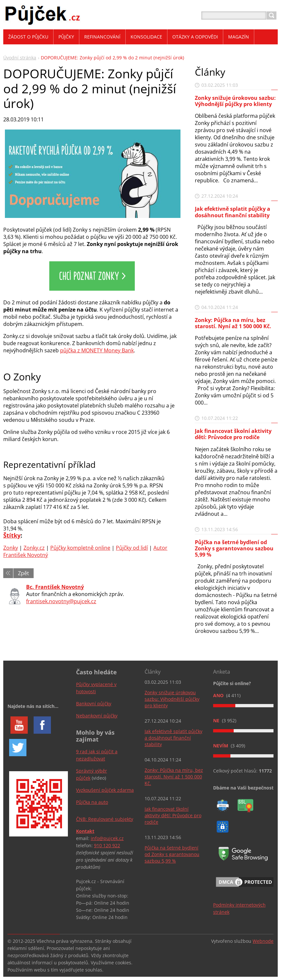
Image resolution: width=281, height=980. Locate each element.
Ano (219, 695)
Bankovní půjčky (94, 704)
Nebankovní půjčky (97, 716)
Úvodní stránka (20, 58)
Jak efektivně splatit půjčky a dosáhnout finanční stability (233, 212)
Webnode (263, 941)
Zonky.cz (34, 548)
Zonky (11, 548)
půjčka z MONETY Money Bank (97, 350)
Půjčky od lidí (132, 548)
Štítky (12, 535)
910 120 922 (107, 845)
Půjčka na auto (92, 802)
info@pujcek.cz (107, 838)
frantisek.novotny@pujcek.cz (61, 601)
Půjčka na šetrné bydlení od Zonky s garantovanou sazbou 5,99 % (234, 548)
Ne (217, 720)
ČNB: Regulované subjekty (105, 819)
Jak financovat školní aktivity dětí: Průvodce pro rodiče (233, 434)
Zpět (23, 573)
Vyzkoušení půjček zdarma (105, 790)
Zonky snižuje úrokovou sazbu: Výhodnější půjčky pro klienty (235, 101)
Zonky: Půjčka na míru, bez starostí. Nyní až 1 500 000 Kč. (233, 323)
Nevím (221, 746)
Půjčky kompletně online (80, 548)
